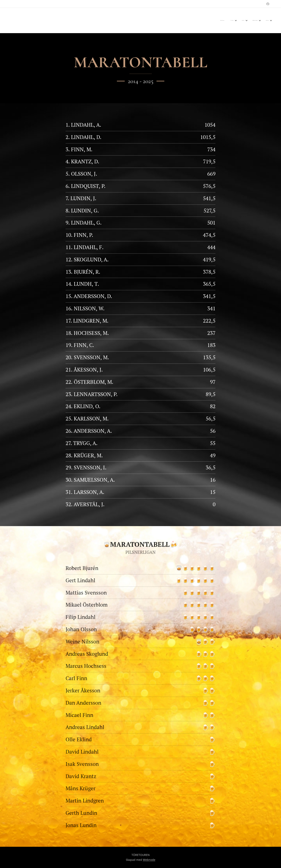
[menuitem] (239, 20)
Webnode (149, 860)
